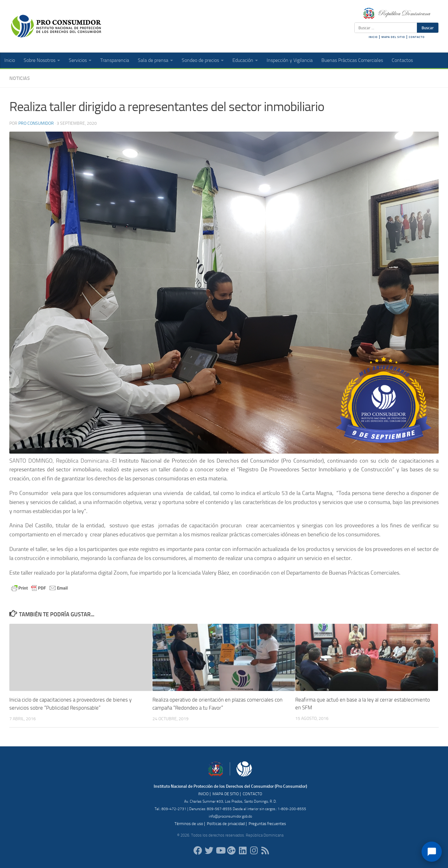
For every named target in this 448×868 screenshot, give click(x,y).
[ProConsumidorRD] (198, 850)
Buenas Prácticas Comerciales (352, 60)
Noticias (20, 78)
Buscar (428, 28)
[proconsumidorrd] (209, 850)
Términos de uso (189, 823)
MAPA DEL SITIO (393, 37)
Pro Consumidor (36, 123)
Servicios (78, 60)
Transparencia (115, 60)
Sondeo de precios (200, 60)
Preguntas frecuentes (267, 823)
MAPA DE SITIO (226, 793)
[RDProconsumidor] (220, 850)
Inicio (10, 60)
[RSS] (265, 850)
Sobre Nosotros (40, 60)
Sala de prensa (153, 60)
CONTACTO (417, 37)
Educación (243, 60)
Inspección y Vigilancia (290, 60)
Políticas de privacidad (226, 823)
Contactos (402, 60)
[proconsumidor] (243, 850)
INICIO (373, 37)
